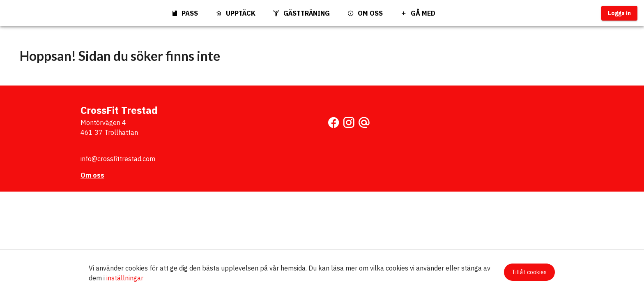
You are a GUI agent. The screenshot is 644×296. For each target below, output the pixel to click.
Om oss (92, 175)
